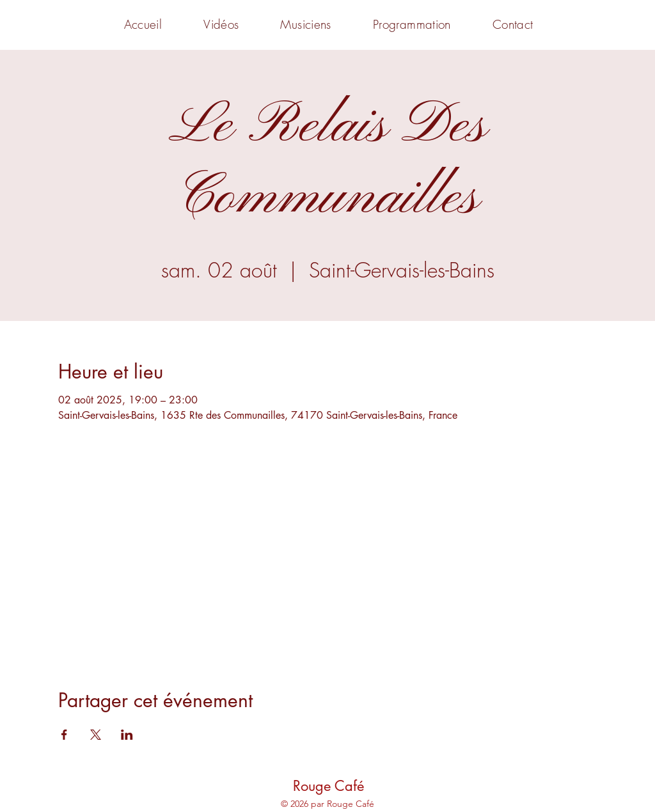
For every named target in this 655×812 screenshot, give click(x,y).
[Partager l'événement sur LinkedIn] (127, 735)
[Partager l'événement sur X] (96, 735)
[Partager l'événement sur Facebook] (64, 735)
